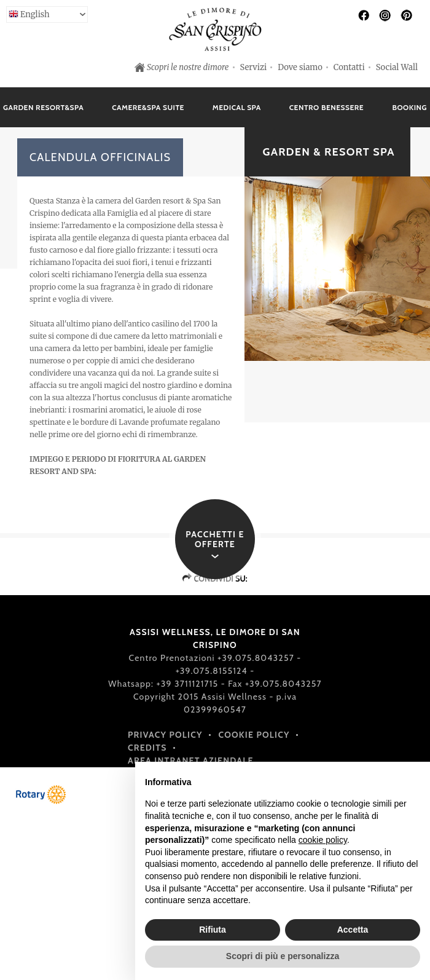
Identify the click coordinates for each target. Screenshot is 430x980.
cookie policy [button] (323, 840)
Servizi (254, 67)
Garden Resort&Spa (43, 107)
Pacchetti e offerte (215, 539)
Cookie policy (254, 735)
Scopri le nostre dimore (188, 67)
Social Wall (397, 67)
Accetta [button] (353, 930)
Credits (147, 748)
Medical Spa (237, 107)
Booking (409, 107)
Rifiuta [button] (213, 930)
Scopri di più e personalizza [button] (283, 956)
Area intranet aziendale (191, 761)
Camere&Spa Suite (148, 107)
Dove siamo (300, 67)
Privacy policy (165, 735)
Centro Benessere (326, 107)
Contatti (349, 67)
